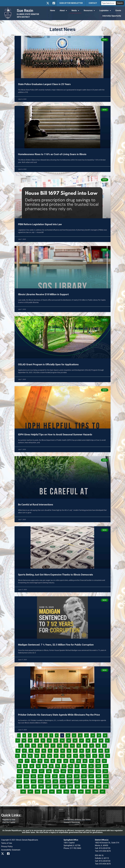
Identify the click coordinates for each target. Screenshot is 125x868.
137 (70, 781)
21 (44, 740)
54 (70, 750)
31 (108, 740)
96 (58, 766)
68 (63, 755)
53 (63, 750)
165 (89, 791)
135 (56, 781)
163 (74, 791)
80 (47, 760)
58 (95, 750)
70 (76, 755)
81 (53, 760)
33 (28, 745)
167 (103, 791)
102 (99, 766)
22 (50, 740)
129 (106, 776)
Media (75, 11)
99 (78, 766)
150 (71, 786)
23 (56, 740)
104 (20, 771)
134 (49, 781)
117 (20, 776)
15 (100, 735)
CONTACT (93, 3)
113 (85, 771)
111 (71, 771)
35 (41, 745)
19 (31, 740)
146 (42, 786)
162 (67, 791)
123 (63, 776)
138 (78, 781)
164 (81, 791)
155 (106, 786)
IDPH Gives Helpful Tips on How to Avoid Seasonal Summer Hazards (55, 435)
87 (92, 760)
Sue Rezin (25, 11)
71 (83, 755)
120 (41, 776)
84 (73, 760)
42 (86, 745)
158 (38, 791)
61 (18, 755)
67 (57, 755)
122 (55, 776)
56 (82, 750)
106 (35, 771)
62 (24, 755)
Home (53, 10)
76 (21, 760)
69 (70, 755)
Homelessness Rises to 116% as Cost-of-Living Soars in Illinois (52, 154)
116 (106, 771)
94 (45, 766)
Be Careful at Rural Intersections (36, 505)
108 (49, 771)
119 (34, 776)
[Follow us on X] (48, 3)
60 (108, 750)
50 (44, 750)
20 (37, 740)
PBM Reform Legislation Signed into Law (40, 224)
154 (99, 786)
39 (67, 745)
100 (84, 766)
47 (25, 750)
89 (105, 760)
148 (56, 786)
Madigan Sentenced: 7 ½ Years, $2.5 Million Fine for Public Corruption (56, 645)
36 (47, 745)
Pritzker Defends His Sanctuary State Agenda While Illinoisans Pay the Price (59, 715)
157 (31, 791)
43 (92, 745)
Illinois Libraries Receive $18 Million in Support (43, 294)
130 (20, 781)
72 (89, 755)
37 (54, 745)
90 (20, 766)
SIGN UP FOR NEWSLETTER (71, 3)
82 (60, 760)
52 (57, 750)
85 (79, 760)
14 (93, 735)
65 (44, 755)
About (63, 11)
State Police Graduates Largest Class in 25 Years (44, 84)
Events (118, 10)
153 (92, 786)
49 (38, 750)
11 (75, 735)
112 (78, 771)
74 (102, 755)
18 (25, 740)
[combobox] (109, 3)
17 (18, 740)
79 (41, 760)
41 (79, 745)
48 (32, 750)
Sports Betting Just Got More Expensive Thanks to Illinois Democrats (56, 575)
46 (19, 750)
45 (105, 745)
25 (69, 740)
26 (76, 740)
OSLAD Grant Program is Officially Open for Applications (48, 364)
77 (28, 760)
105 (28, 771)
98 (71, 766)
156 (24, 791)
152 (85, 786)
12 (81, 735)
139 (85, 781)
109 (57, 771)
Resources (89, 11)
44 (99, 745)
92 (32, 766)
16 (106, 735)
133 (41, 781)
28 (89, 740)
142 (106, 781)
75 (108, 755)
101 (92, 766)
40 (73, 745)
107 (42, 771)
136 (63, 781)
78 (34, 760)
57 (89, 750)
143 (20, 786)
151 (78, 786)
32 (21, 745)
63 (31, 755)
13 (87, 735)
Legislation (105, 11)
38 (60, 745)
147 (49, 786)
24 (63, 740)
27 (82, 740)
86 (86, 760)
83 (66, 760)
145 (34, 786)
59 (101, 750)
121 (48, 776)
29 (95, 740)
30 (102, 740)
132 (34, 781)
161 (60, 791)
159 (45, 791)
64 (37, 755)
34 (34, 745)
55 (76, 750)
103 (106, 766)
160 (52, 791)
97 (65, 766)
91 (26, 766)
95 (52, 766)
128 (99, 776)
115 (99, 771)
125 (77, 776)
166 (96, 791)
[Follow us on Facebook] (54, 3)
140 (92, 781)
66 (50, 755)
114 (92, 771)
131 (27, 781)
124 (70, 776)
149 (63, 786)
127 (92, 776)
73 (95, 755)
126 (84, 776)
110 (64, 771)
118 (27, 776)
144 (27, 786)
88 (99, 760)
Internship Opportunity (112, 16)
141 (99, 781)
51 (51, 750)
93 (39, 766)
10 (69, 735)
